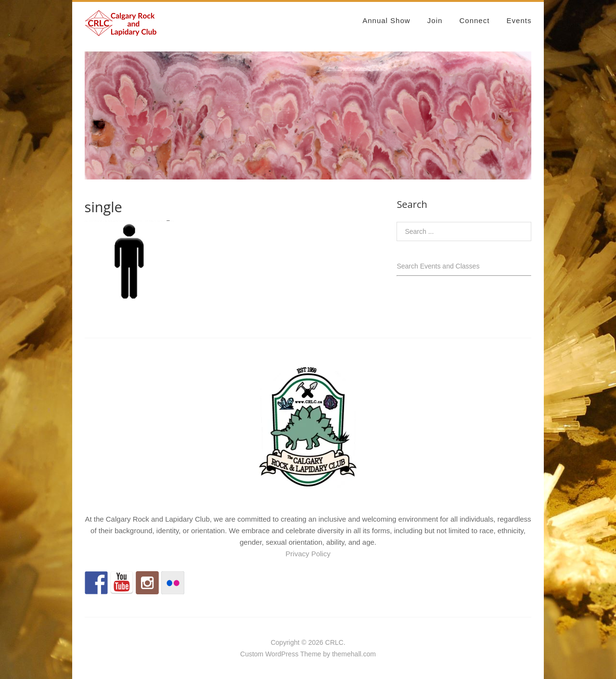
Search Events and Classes (438, 266)
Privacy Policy (308, 554)
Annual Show (386, 20)
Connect (475, 20)
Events (519, 20)
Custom (252, 654)
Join (435, 20)
